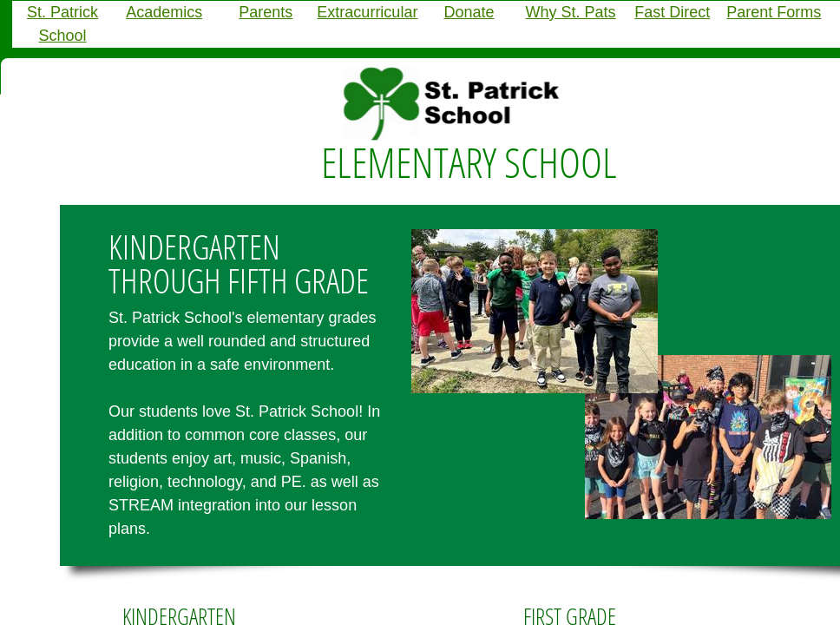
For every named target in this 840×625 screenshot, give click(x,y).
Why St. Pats (571, 12)
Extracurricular (367, 12)
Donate (469, 12)
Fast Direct (672, 12)
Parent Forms (774, 12)
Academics (164, 12)
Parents (266, 12)
